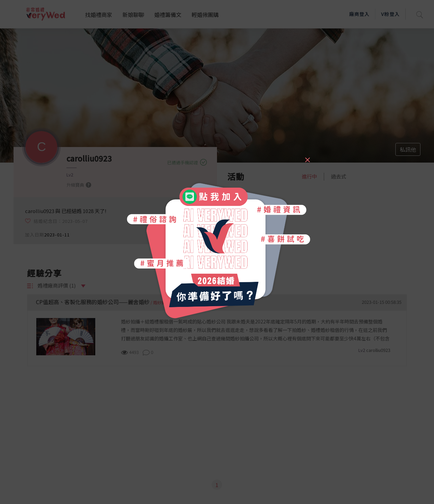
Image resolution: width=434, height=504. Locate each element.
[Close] (307, 157)
